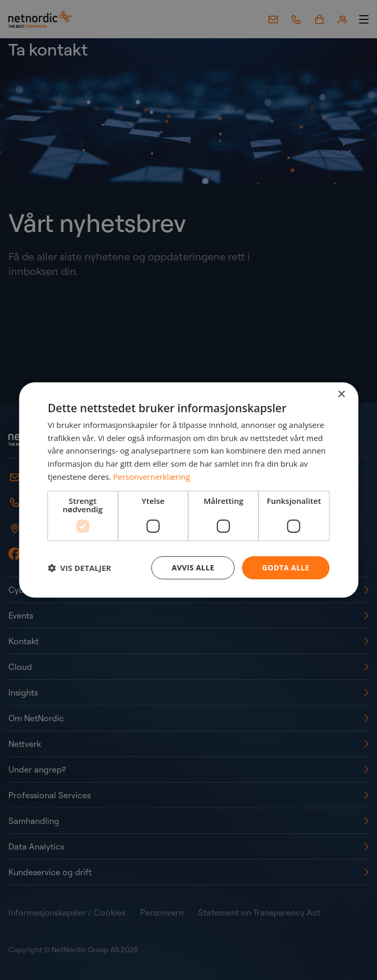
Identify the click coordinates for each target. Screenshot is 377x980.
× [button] (341, 395)
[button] (79, 568)
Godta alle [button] (286, 568)
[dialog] (188, 490)
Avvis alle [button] (193, 568)
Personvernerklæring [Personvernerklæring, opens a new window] (152, 477)
